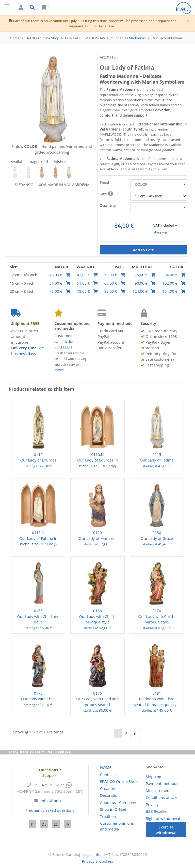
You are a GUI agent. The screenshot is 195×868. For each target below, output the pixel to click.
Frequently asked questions (50, 810)
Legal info (92, 854)
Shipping (153, 777)
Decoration (110, 795)
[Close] (188, 21)
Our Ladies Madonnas (85, 38)
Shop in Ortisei (113, 809)
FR (68, 824)
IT (32, 824)
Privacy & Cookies (98, 861)
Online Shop (42, 38)
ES (56, 824)
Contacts (108, 774)
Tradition (108, 816)
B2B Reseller (157, 811)
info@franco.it (53, 801)
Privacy (152, 804)
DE (44, 824)
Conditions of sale (162, 797)
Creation (108, 788)
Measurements (159, 790)
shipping (160, 232)
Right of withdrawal (163, 818)
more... (61, 370)
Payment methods (162, 783)
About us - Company (118, 802)
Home (15, 38)
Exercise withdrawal (166, 830)
